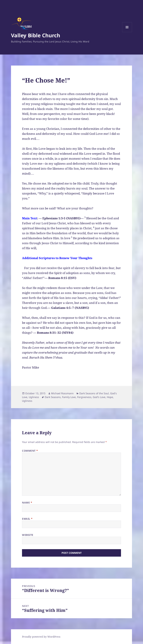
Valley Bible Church (36, 35)
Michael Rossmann (62, 393)
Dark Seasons (53, 397)
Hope (110, 397)
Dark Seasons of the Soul (94, 393)
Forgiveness (84, 397)
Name (27, 503)
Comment (30, 451)
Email (27, 519)
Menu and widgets (127, 32)
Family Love (69, 397)
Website (28, 535)
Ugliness (34, 397)
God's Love (99, 397)
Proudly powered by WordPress (41, 637)
